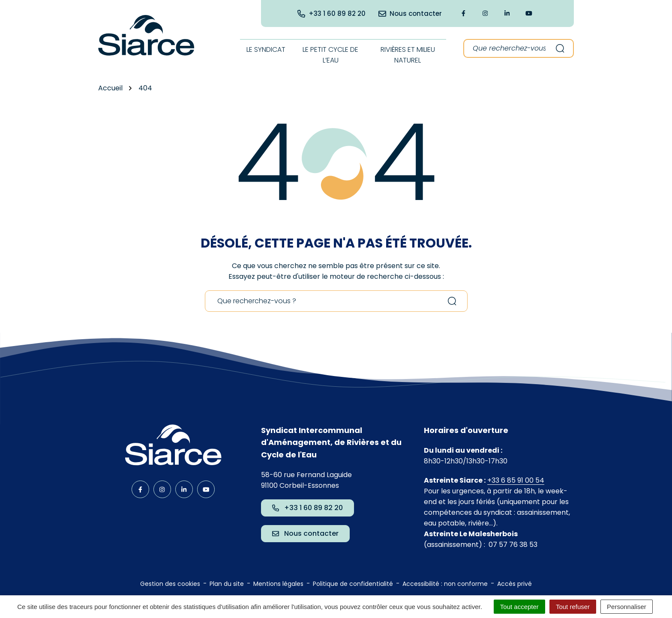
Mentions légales (278, 584)
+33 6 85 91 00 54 (516, 480)
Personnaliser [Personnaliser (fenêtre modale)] (627, 607)
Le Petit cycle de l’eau (330, 55)
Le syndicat (266, 49)
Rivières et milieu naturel (408, 55)
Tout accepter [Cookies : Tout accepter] (519, 607)
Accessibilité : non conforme (445, 584)
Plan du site (227, 584)
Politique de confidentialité (353, 584)
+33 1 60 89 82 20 (307, 508)
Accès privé (514, 584)
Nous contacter (305, 533)
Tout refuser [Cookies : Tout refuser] (573, 607)
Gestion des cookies (170, 584)
